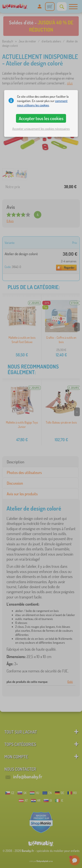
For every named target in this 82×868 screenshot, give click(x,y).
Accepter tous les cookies (41, 118)
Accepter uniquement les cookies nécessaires (41, 129)
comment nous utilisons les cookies (42, 103)
